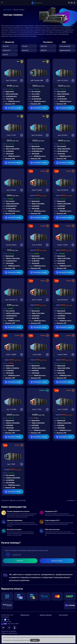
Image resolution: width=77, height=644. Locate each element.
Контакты (24, 618)
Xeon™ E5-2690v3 (63, 190)
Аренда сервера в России (48, 618)
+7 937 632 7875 (6, 622)
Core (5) (25, 46)
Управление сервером (66, 623)
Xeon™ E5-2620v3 (37, 135)
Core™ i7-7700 (11, 135)
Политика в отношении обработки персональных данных (9, 633)
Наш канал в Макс (10, 624)
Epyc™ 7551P (11, 464)
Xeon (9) (6, 46)
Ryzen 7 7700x (37, 409)
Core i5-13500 (37, 355)
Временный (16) (65, 50)
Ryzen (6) (25, 50)
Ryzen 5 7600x (63, 355)
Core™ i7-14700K (63, 409)
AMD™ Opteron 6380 (37, 80)
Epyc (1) (5, 55)
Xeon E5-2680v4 (11, 245)
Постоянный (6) (65, 46)
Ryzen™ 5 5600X (37, 300)
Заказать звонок (57, 561)
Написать (20, 561)
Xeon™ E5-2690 (63, 135)
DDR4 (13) (44, 46)
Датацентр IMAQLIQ (27, 620)
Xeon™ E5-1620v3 (11, 80)
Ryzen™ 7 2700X (63, 245)
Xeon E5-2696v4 (63, 300)
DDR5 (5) (44, 50)
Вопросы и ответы (65, 618)
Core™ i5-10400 (37, 245)
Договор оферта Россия (28, 623)
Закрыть (35, 640)
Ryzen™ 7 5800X (11, 355)
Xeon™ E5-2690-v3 (11, 300)
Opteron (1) (6, 50)
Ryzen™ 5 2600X (37, 190)
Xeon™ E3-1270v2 (63, 80)
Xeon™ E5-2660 (11, 190)
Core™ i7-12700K (11, 409)
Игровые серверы (64, 620)
